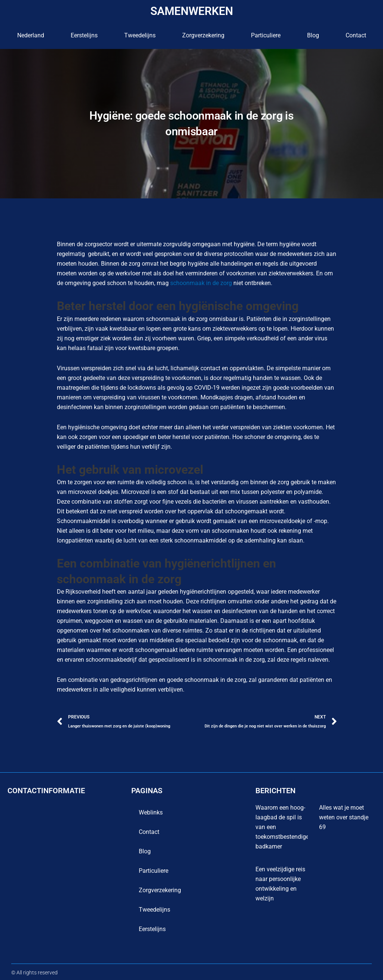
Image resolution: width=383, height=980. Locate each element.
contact (356, 35)
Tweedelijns (140, 35)
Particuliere (266, 35)
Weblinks (151, 812)
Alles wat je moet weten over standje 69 (344, 817)
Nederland (31, 35)
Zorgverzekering (203, 35)
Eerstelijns (84, 35)
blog (313, 35)
